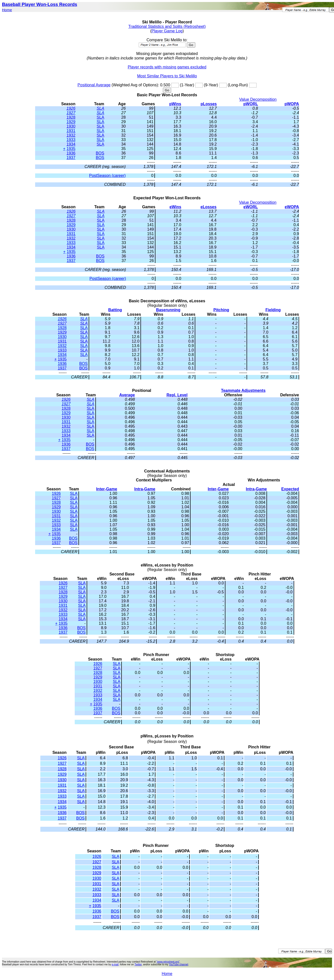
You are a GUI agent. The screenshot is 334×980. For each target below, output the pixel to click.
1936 (71, 153)
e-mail (115, 964)
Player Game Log (167, 31)
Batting (115, 310)
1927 (71, 113)
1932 (71, 135)
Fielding (273, 310)
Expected (290, 489)
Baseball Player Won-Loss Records (40, 4)
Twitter (138, 964)
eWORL (251, 207)
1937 (71, 158)
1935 (71, 149)
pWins (175, 104)
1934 (71, 144)
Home (7, 10)
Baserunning (168, 310)
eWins (175, 207)
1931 (71, 131)
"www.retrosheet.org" (168, 962)
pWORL (251, 104)
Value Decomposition (258, 99)
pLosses (209, 104)
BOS (100, 153)
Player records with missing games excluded (167, 67)
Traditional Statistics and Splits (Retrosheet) (167, 26)
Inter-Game (107, 489)
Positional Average (94, 85)
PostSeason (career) (107, 176)
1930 (71, 126)
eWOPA (292, 207)
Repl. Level (177, 395)
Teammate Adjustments (243, 390)
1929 (71, 122)
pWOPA (292, 104)
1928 (71, 117)
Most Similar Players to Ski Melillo (167, 76)
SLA (100, 108)
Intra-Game (145, 489)
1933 (71, 140)
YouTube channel (178, 964)
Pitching (221, 310)
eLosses (208, 207)
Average (127, 395)
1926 (71, 108)
